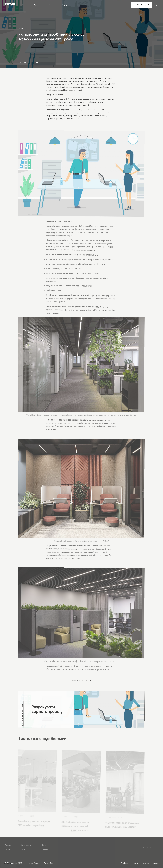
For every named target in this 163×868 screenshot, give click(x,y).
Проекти (37, 5)
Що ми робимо (51, 5)
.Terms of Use (48, 863)
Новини (77, 5)
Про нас (25, 5)
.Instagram (135, 863)
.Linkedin (155, 863)
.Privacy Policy (33, 863)
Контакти (88, 5)
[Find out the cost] (81, 718)
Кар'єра (65, 5)
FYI (72, 84)
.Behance (146, 863)
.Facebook (124, 863)
